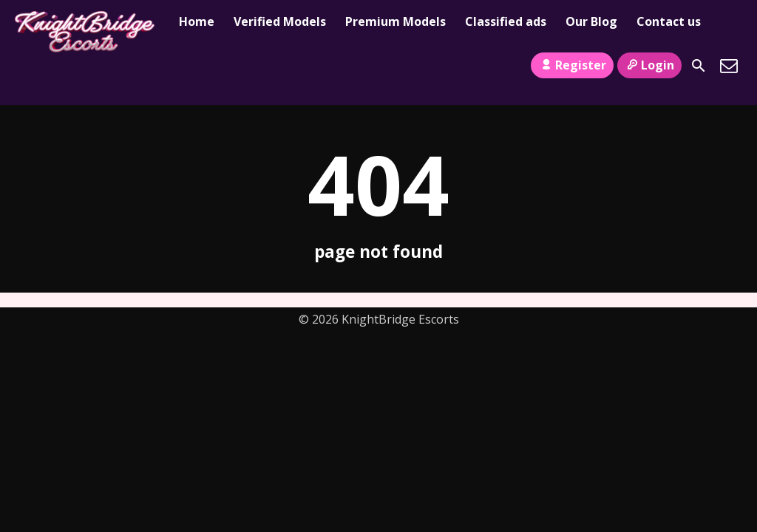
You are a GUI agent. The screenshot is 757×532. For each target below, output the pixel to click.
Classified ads (506, 21)
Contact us (669, 21)
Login (649, 65)
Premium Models (396, 21)
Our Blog (591, 21)
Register (572, 65)
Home (197, 21)
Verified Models (280, 21)
